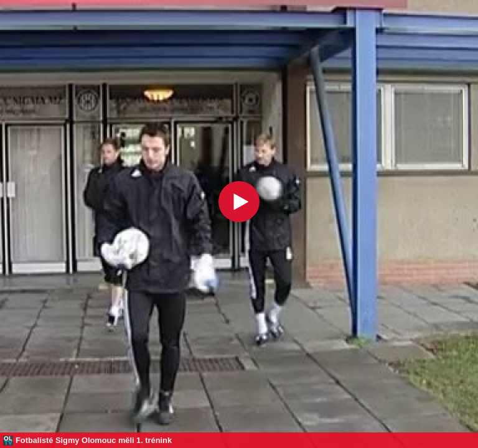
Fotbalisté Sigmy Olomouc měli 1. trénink (94, 440)
